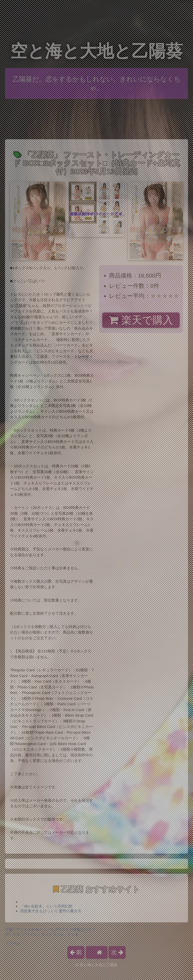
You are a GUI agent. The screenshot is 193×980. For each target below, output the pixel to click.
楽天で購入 (141, 320)
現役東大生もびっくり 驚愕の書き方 (51, 911)
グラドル (13, 943)
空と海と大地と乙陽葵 (96, 51)
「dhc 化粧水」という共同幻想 (46, 906)
